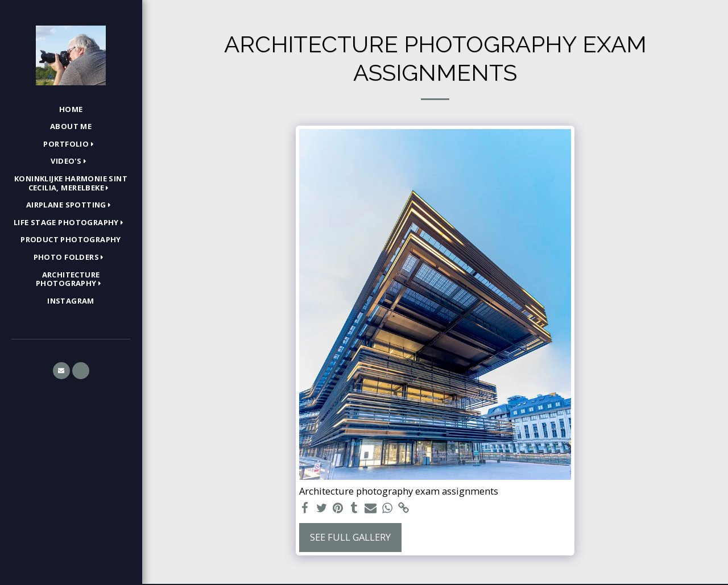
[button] (71, 144)
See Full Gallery (350, 537)
